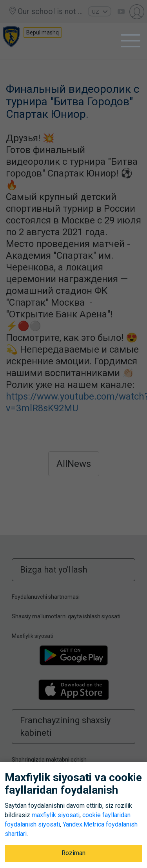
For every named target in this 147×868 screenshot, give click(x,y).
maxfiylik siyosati (56, 815)
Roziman (73, 853)
